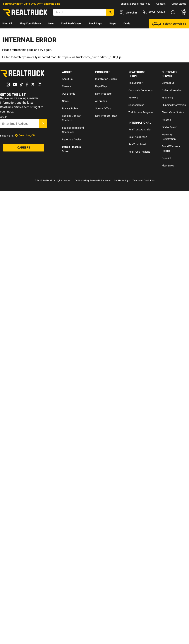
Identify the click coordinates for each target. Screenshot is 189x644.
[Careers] (24, 148)
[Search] (83, 12)
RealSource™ (136, 83)
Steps (113, 23)
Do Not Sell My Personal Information (93, 180)
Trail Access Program (141, 112)
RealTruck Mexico (138, 144)
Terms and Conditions (144, 180)
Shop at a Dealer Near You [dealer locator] (136, 4)
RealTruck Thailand (139, 152)
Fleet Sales (168, 166)
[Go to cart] (183, 12)
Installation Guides (106, 79)
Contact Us (168, 83)
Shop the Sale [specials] (52, 4)
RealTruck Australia (140, 130)
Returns (166, 120)
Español (166, 158)
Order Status (179, 4)
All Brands (101, 101)
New (51, 23)
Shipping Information (174, 105)
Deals (127, 23)
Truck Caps (95, 23)
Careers (66, 86)
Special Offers (103, 108)
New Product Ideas (106, 116)
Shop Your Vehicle (30, 23)
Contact (161, 4)
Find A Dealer (169, 127)
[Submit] (43, 124)
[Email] (19, 124)
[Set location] (25, 136)
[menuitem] (7, 24)
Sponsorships (136, 105)
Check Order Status (173, 112)
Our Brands (69, 94)
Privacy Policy (70, 108)
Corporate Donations (140, 90)
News (65, 101)
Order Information (172, 90)
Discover (7, 33)
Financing (167, 98)
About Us (67, 79)
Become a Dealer (72, 139)
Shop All (7, 23)
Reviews (133, 98)
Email (4, 117)
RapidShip (101, 86)
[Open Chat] (128, 13)
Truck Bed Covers (71, 23)
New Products (103, 94)
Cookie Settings (122, 180)
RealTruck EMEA (138, 137)
